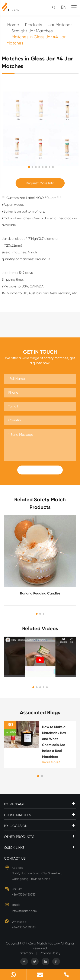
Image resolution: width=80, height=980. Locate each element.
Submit (40, 470)
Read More (51, 762)
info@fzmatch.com (24, 911)
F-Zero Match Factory (43, 943)
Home (13, 25)
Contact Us (15, 858)
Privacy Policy (50, 953)
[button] (37, 614)
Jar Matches (60, 25)
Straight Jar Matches (32, 31)
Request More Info (40, 183)
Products (33, 25)
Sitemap (26, 953)
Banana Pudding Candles (40, 593)
